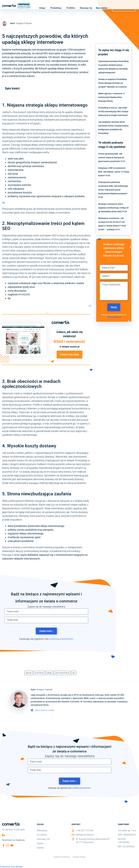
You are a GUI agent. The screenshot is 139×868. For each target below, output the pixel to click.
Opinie (40, 843)
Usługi (42, 8)
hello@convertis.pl (85, 835)
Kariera (40, 848)
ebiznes (29, 673)
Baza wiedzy (102, 8)
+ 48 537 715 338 (84, 831)
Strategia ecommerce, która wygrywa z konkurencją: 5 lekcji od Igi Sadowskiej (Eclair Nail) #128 (113, 208)
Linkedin (3, 835)
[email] (46, 612)
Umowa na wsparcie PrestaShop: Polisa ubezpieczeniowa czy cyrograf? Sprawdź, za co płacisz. (113, 83)
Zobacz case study (69, 354)
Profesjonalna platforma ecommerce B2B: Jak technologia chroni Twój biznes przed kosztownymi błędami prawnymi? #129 (113, 190)
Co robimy (42, 835)
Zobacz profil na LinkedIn (44, 710)
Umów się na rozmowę (124, 8)
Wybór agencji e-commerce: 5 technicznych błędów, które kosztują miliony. (111, 97)
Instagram (8, 845)
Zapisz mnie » (46, 631)
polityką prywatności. (62, 639)
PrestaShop (56, 8)
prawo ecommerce (62, 673)
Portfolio (71, 8)
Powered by (11, 867)
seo (74, 673)
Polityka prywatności (62, 857)
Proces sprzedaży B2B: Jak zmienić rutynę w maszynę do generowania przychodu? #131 (112, 158)
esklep (49, 673)
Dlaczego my (86, 8)
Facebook (3, 845)
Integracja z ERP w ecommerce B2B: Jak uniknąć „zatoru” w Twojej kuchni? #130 (114, 172)
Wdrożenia (42, 831)
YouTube (12, 845)
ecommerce (39, 673)
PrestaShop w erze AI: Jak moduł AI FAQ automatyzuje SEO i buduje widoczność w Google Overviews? (113, 111)
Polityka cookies (79, 857)
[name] (46, 620)
